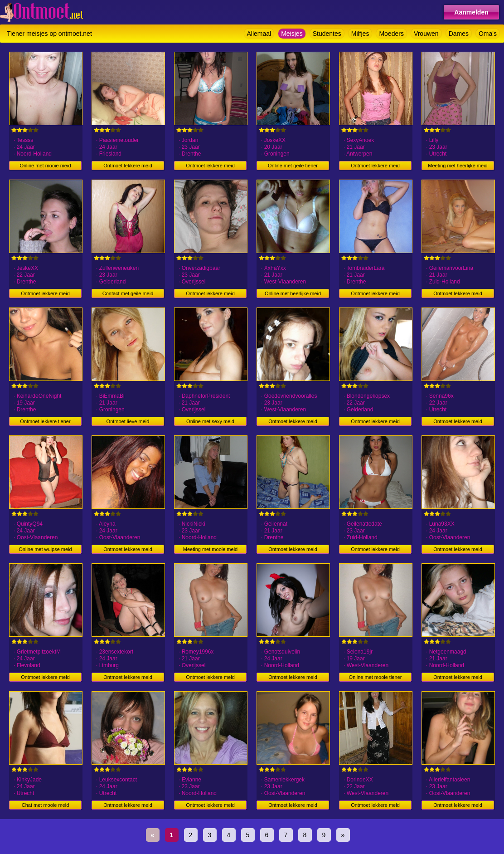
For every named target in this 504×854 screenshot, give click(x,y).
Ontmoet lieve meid (128, 421)
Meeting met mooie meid (210, 549)
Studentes (327, 34)
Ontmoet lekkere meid (128, 166)
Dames (459, 34)
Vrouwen (426, 34)
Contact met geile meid (128, 293)
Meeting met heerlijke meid (458, 166)
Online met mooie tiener (376, 677)
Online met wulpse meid (45, 549)
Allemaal (259, 34)
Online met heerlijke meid (293, 293)
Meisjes (292, 34)
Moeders (391, 34)
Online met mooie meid (45, 166)
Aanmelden (471, 12)
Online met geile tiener (293, 166)
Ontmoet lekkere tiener (45, 421)
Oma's (488, 34)
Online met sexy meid (210, 421)
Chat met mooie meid (46, 805)
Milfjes (360, 34)
